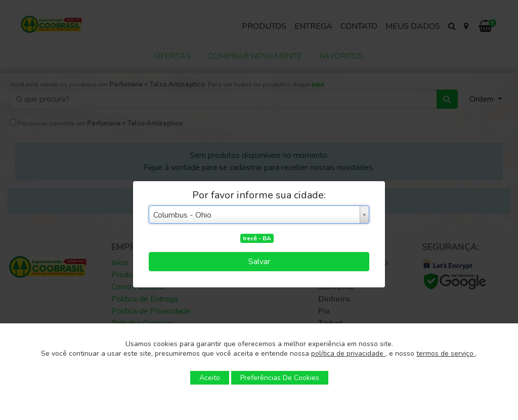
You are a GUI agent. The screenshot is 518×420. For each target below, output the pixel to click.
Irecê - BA (257, 238)
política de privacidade (348, 353)
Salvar (259, 262)
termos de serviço (446, 353)
